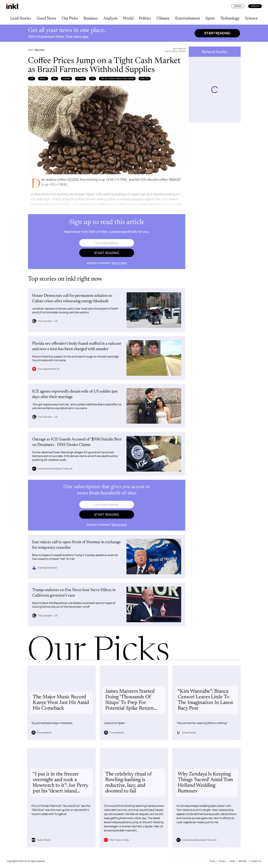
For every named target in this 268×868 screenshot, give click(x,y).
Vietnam (66, 79)
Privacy (222, 861)
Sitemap (243, 861)
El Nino (81, 79)
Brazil (43, 79)
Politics (145, 18)
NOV (55, 79)
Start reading (217, 33)
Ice (32, 79)
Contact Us (256, 861)
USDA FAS (145, 79)
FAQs (232, 861)
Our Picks (70, 18)
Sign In (238, 6)
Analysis (110, 18)
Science (251, 18)
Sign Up (255, 6)
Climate (163, 18)
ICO (92, 79)
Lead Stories (21, 18)
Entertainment (188, 18)
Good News (46, 18)
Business (91, 18)
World (128, 18)
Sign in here (119, 263)
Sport (210, 18)
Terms (212, 861)
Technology (230, 18)
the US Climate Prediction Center (117, 79)
